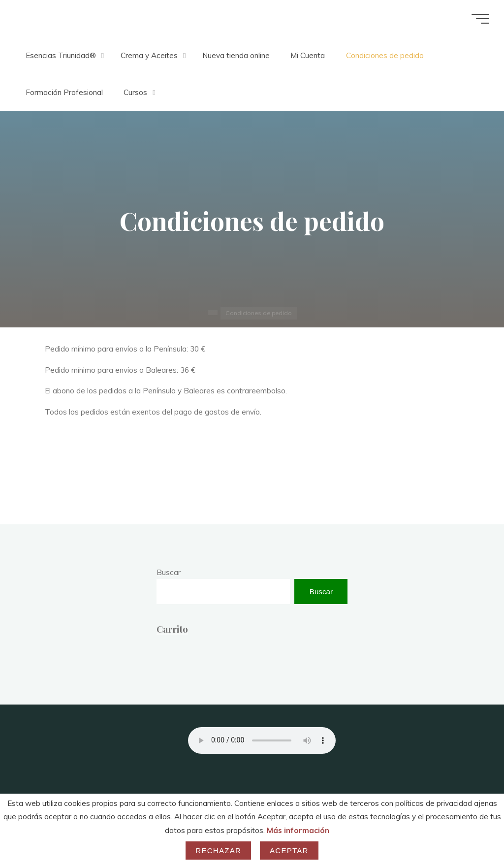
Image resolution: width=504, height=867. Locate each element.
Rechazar (218, 851)
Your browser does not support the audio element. (262, 740)
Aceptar (289, 851)
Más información (298, 830)
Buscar (169, 572)
